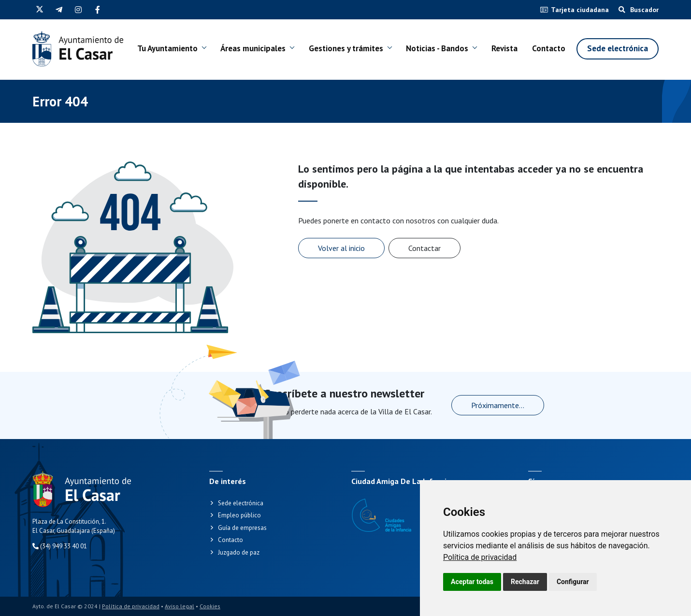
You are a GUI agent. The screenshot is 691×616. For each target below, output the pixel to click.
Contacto (549, 50)
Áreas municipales (241, 50)
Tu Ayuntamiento (161, 50)
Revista (504, 50)
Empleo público (239, 515)
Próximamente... (498, 405)
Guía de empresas (242, 528)
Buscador (639, 10)
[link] (480, 557)
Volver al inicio (341, 248)
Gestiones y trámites (329, 50)
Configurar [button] (573, 582)
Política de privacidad (480, 557)
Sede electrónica (618, 50)
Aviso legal (180, 606)
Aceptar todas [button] (472, 582)
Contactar (425, 248)
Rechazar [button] (525, 582)
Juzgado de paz (239, 552)
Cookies (210, 606)
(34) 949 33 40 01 (60, 546)
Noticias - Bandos (422, 50)
